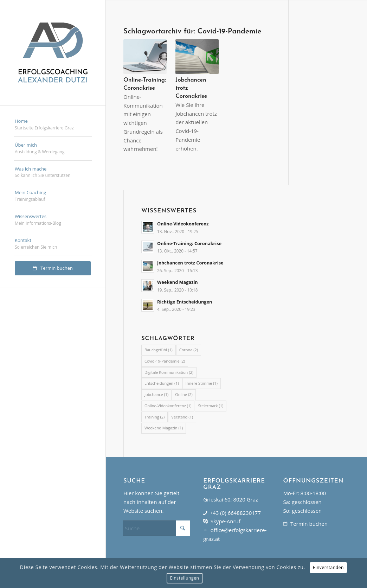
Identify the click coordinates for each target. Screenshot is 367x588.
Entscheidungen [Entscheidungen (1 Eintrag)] (162, 383)
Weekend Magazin (178, 282)
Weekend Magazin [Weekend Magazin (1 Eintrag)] (164, 428)
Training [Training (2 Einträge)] (154, 417)
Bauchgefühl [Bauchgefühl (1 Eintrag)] (159, 350)
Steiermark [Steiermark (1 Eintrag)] (211, 406)
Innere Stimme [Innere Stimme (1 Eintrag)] (202, 383)
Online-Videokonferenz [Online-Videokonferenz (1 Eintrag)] (168, 406)
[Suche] (156, 528)
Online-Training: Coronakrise (189, 243)
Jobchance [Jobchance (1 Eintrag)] (156, 394)
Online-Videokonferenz (183, 224)
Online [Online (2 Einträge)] (184, 394)
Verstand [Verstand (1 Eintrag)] (182, 417)
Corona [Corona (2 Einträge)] (189, 350)
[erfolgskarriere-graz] (53, 53)
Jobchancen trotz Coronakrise (190, 263)
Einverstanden (328, 567)
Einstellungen (185, 578)
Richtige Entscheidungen (185, 302)
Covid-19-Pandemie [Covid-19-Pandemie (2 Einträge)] (165, 361)
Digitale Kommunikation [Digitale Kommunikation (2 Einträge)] (169, 372)
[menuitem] (53, 125)
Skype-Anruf (226, 521)
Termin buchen (309, 524)
